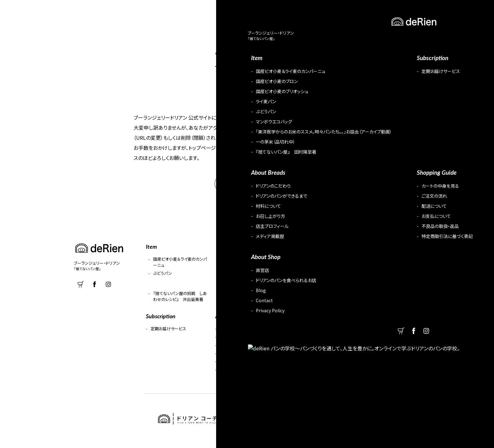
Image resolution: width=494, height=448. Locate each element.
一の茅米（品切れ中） (376, 278)
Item (276, 11)
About (250, 11)
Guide (345, 11)
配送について (301, 349)
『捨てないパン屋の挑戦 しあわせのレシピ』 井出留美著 (180, 301)
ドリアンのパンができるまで (244, 341)
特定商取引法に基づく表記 (313, 374)
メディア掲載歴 (233, 374)
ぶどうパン (163, 278)
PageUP (485, 443)
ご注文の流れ (301, 341)
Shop (372, 11)
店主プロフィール (235, 366)
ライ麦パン (366, 263)
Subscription (310, 11)
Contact (425, 11)
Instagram (481, 11)
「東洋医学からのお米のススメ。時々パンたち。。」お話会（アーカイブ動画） (317, 284)
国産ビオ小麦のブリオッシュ (314, 263)
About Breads (232, 320)
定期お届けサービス (168, 333)
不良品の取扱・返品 (307, 366)
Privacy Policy (372, 366)
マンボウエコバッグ (238, 278)
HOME (247, 188)
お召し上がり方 (233, 357)
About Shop (368, 320)
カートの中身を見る (307, 333)
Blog (397, 11)
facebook (465, 11)
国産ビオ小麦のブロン (241, 263)
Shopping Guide (303, 320)
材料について (232, 349)
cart (450, 11)
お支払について (303, 357)
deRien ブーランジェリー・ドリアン (33, 11)
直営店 (365, 333)
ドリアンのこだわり (237, 333)
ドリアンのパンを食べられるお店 (387, 341)
